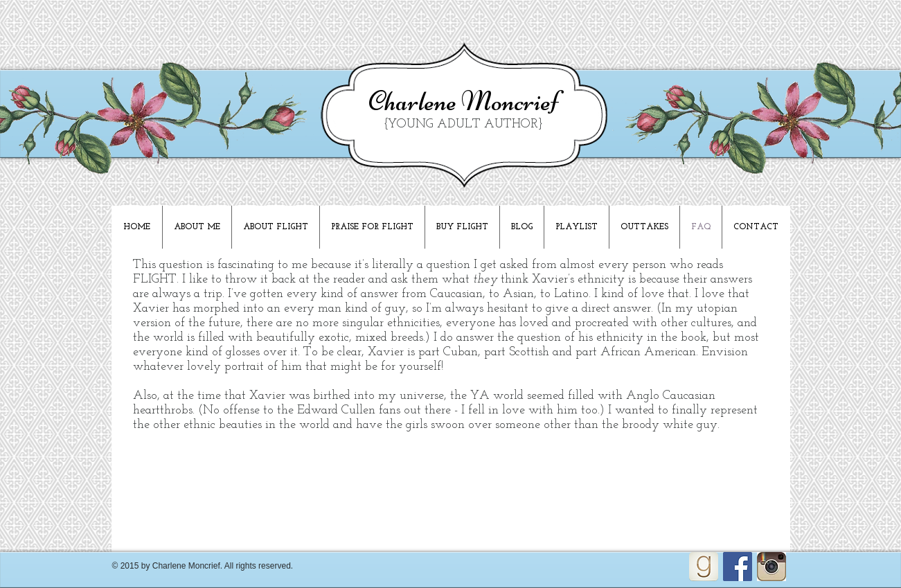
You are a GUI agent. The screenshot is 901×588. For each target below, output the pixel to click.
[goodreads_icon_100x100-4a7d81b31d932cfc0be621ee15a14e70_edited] (704, 567)
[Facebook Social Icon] (738, 567)
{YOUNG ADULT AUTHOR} (463, 124)
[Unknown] (771, 567)
